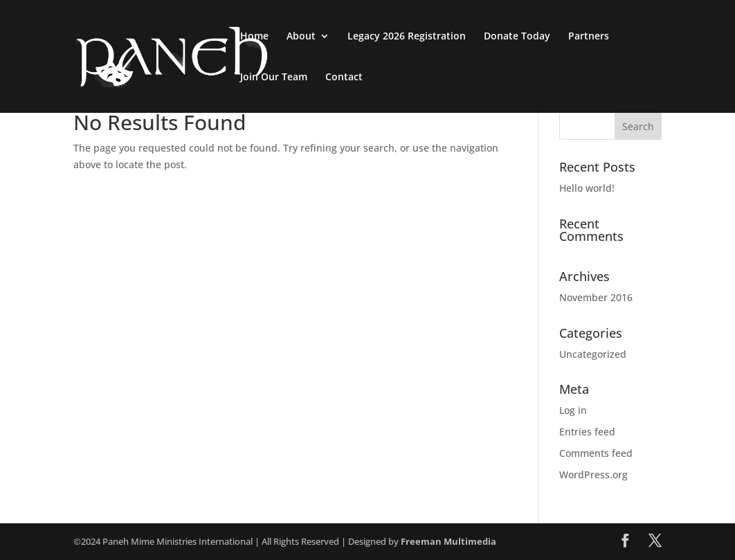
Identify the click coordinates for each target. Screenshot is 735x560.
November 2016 (596, 297)
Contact (344, 78)
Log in (573, 410)
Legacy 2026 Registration (407, 37)
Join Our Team (274, 78)
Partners (589, 37)
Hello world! (587, 188)
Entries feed (587, 432)
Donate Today (517, 37)
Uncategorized (593, 354)
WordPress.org (593, 475)
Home (254, 37)
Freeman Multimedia (448, 541)
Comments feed (596, 453)
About (301, 37)
